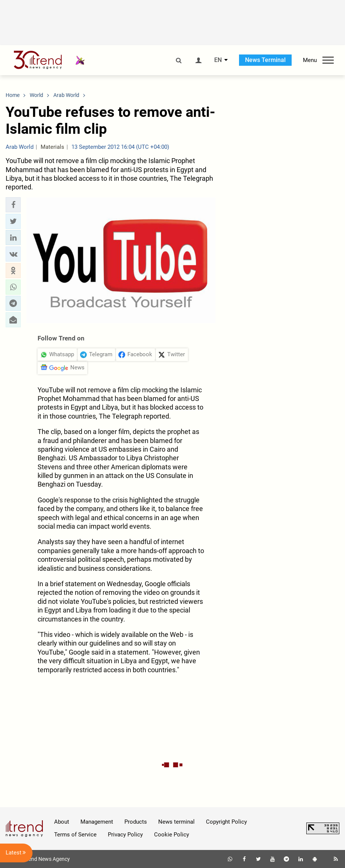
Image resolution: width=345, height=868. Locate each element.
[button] (13, 205)
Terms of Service (75, 835)
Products (136, 822)
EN (218, 60)
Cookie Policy (172, 835)
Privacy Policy (125, 835)
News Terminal (265, 60)
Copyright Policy (226, 822)
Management (97, 822)
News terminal (176, 822)
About (62, 822)
